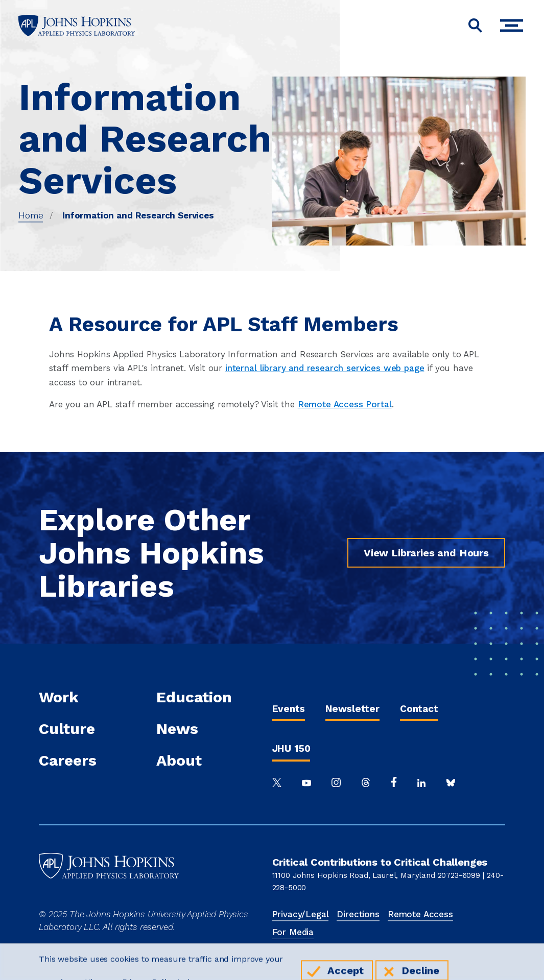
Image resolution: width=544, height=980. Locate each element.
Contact (419, 709)
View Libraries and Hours (426, 553)
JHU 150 (291, 749)
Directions (358, 914)
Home (31, 215)
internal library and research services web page (325, 368)
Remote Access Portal (345, 404)
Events (289, 709)
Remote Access (420, 914)
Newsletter (352, 709)
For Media (293, 932)
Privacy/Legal (301, 914)
